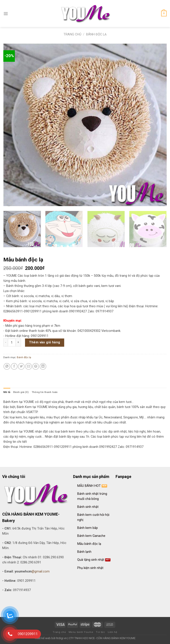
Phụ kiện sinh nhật (90, 568)
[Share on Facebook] (14, 366)
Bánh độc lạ (96, 34)
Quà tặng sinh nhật (91, 560)
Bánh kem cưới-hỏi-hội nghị (93, 517)
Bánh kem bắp (88, 528)
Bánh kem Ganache (91, 536)
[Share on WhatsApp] (7, 366)
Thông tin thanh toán (45, 392)
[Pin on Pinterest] (36, 366)
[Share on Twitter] (21, 366)
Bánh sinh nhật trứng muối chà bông (92, 496)
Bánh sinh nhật (88, 507)
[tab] (7, 392)
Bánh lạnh (84, 552)
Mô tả (7, 392)
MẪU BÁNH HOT (89, 486)
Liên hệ (113, 632)
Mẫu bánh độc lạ (89, 544)
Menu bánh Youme (81, 632)
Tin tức (100, 632)
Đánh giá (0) (21, 392)
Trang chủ (72, 34)
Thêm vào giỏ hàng (44, 342)
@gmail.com (41, 571)
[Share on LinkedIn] (43, 366)
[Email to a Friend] (29, 366)
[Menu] (6, 14)
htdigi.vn (61, 638)
